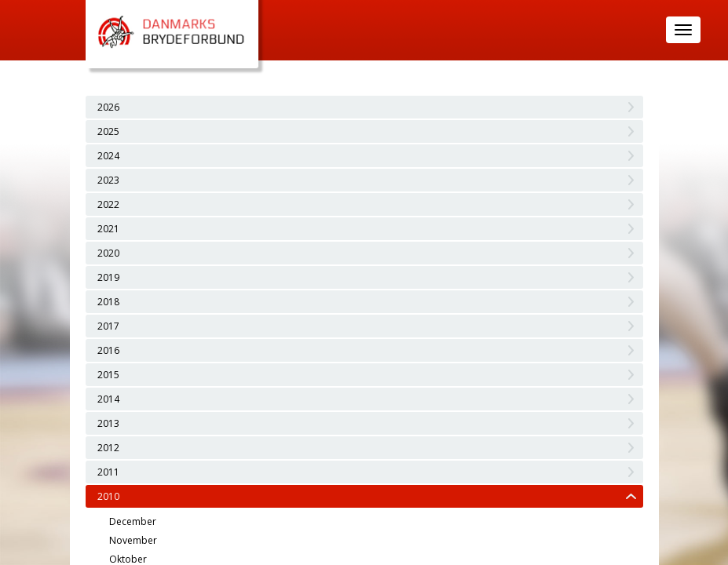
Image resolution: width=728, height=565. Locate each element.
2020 (108, 253)
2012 (108, 448)
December (133, 521)
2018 (108, 302)
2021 (108, 229)
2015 (108, 375)
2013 (108, 423)
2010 (108, 496)
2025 (108, 131)
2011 (108, 472)
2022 (108, 204)
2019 (108, 277)
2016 (108, 350)
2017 (108, 326)
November (133, 540)
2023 (108, 180)
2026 (108, 107)
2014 (108, 399)
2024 (108, 156)
